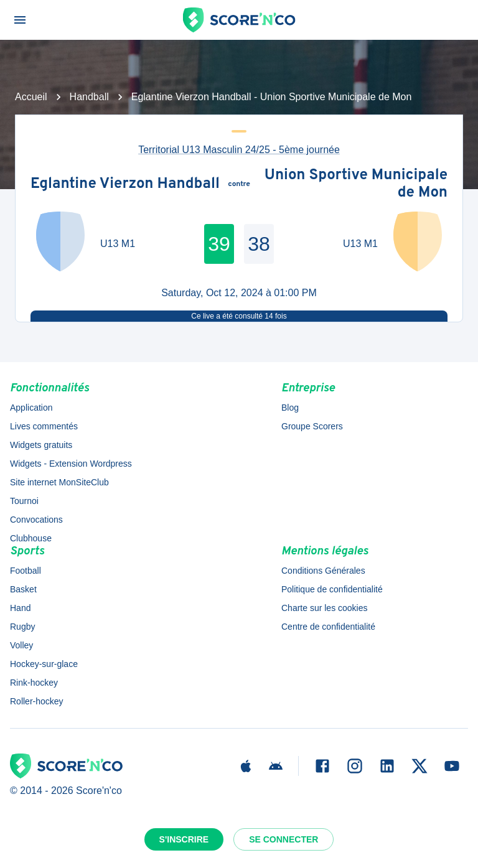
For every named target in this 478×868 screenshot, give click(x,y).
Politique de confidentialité (332, 589)
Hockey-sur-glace (44, 664)
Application (31, 408)
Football (26, 571)
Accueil (31, 97)
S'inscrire (184, 839)
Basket (23, 589)
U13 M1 (118, 244)
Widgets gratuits (41, 445)
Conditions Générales (323, 571)
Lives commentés (44, 426)
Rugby (22, 627)
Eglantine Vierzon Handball (125, 185)
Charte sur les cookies (325, 608)
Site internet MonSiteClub (59, 482)
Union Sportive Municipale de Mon (356, 184)
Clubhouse (31, 538)
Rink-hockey (34, 683)
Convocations (36, 520)
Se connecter (284, 839)
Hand (20, 608)
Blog (290, 408)
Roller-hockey (37, 701)
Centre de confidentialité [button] (328, 627)
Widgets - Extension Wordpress (71, 464)
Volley (21, 645)
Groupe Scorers (312, 426)
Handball (89, 97)
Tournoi (24, 501)
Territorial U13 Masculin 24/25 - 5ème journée (239, 150)
